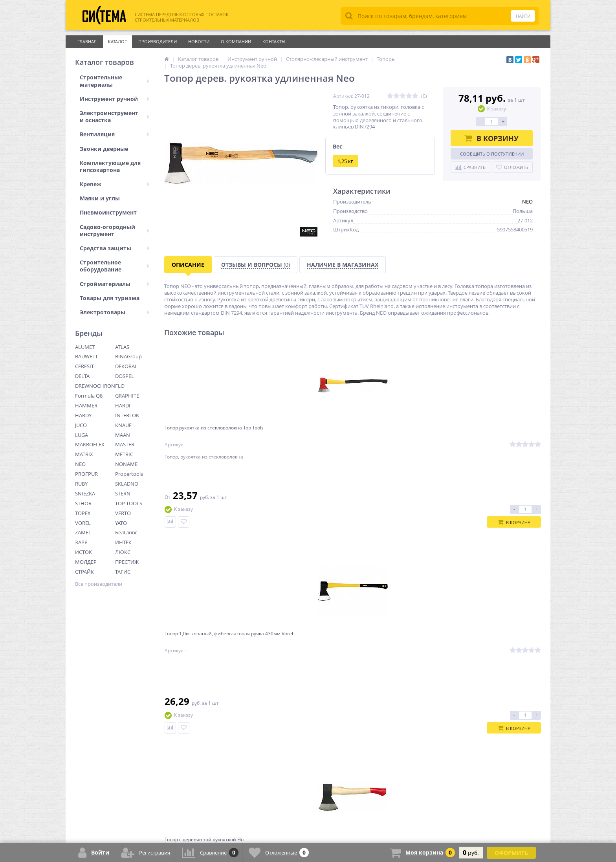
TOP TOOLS (129, 503)
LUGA (82, 435)
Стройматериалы (115, 284)
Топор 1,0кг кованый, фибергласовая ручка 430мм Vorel (300, 437)
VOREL (83, 523)
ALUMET (85, 347)
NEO (80, 464)
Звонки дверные (104, 149)
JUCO (81, 425)
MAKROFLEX (90, 444)
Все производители (99, 584)
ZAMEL (83, 532)
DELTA (82, 376)
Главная (87, 41)
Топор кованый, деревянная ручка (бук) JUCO (487, 434)
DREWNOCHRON (95, 386)
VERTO (123, 513)
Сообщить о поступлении (492, 154)
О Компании (236, 41)
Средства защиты (115, 248)
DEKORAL (126, 366)
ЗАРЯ (81, 542)
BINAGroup (128, 356)
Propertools (129, 474)
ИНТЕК (123, 542)
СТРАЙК (84, 572)
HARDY (83, 415)
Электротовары (115, 312)
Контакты (274, 41)
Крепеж (115, 184)
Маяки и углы (100, 198)
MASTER (125, 444)
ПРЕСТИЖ (127, 562)
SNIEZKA (85, 493)
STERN (123, 493)
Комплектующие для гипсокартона (110, 166)
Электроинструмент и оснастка (115, 116)
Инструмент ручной (115, 99)
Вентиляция (115, 134)
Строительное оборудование (115, 266)
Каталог (117, 41)
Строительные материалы (115, 81)
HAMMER (86, 405)
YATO (121, 523)
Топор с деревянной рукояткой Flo (397, 434)
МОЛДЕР (86, 562)
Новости (199, 41)
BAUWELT (86, 356)
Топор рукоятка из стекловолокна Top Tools (200, 434)
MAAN (123, 435)
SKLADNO (127, 484)
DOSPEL (125, 376)
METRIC (124, 454)
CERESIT (84, 366)
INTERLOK (127, 415)
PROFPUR (86, 474)
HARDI (123, 405)
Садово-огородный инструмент (115, 230)
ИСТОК (83, 552)
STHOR (83, 503)
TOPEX (83, 513)
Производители (158, 41)
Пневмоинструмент (108, 212)
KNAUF (123, 425)
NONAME (126, 464)
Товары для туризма (110, 298)
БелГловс (126, 532)
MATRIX (84, 454)
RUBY (81, 484)
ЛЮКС (123, 552)
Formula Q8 (89, 396)
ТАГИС (123, 572)
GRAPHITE (127, 396)
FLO (120, 386)
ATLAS (122, 347)
